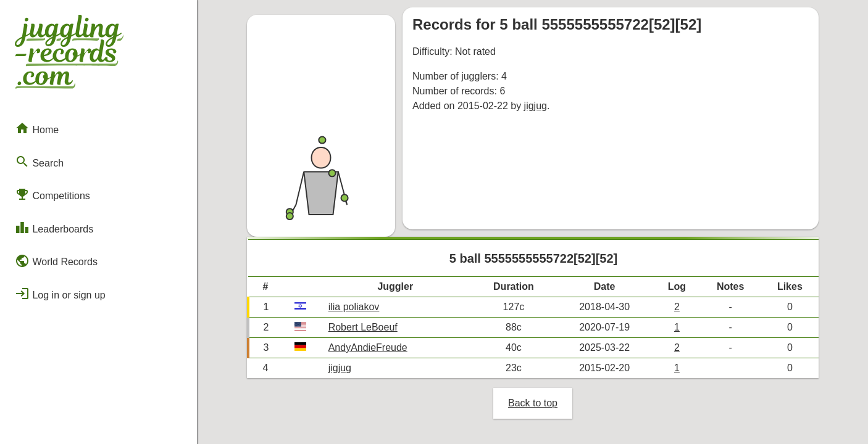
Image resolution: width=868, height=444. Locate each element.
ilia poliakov (354, 307)
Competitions (52, 194)
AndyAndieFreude (368, 347)
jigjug (536, 106)
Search (39, 162)
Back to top (533, 403)
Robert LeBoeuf (363, 327)
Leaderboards (54, 228)
